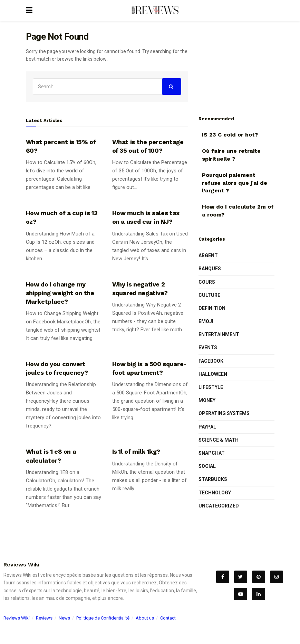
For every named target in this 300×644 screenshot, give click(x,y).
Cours (207, 282)
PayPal (207, 427)
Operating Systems (224, 413)
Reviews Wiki (17, 618)
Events (208, 348)
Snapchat (212, 453)
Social (207, 466)
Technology (215, 493)
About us (145, 618)
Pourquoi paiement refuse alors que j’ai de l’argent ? (235, 183)
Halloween (213, 374)
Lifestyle (211, 387)
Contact (168, 618)
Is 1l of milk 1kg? (136, 451)
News (64, 618)
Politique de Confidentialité (103, 618)
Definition (212, 308)
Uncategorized (219, 506)
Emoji (206, 321)
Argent (208, 255)
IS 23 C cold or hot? (230, 135)
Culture (209, 295)
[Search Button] (172, 87)
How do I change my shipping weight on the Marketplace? (60, 293)
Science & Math (219, 440)
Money (207, 400)
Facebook (211, 361)
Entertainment (219, 334)
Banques (210, 269)
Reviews (44, 618)
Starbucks (213, 479)
